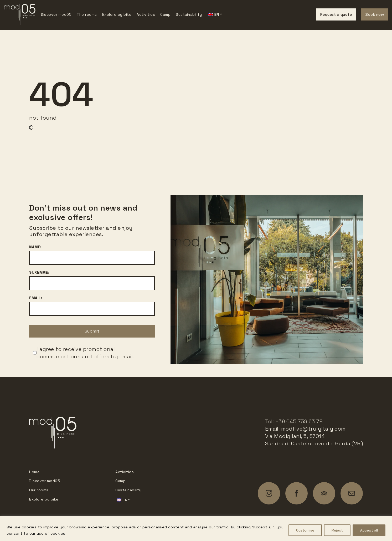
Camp (165, 14)
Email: (36, 298)
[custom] (324, 493)
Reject (337, 530)
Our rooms (39, 490)
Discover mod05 (56, 14)
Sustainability (189, 14)
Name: (35, 247)
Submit (92, 331)
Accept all (369, 530)
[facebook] (296, 493)
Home (34, 472)
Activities (146, 14)
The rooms (87, 14)
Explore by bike (117, 14)
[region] (196, 529)
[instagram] (269, 493)
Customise (305, 530)
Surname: (39, 272)
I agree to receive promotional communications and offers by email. (85, 353)
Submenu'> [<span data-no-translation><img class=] (215, 14)
